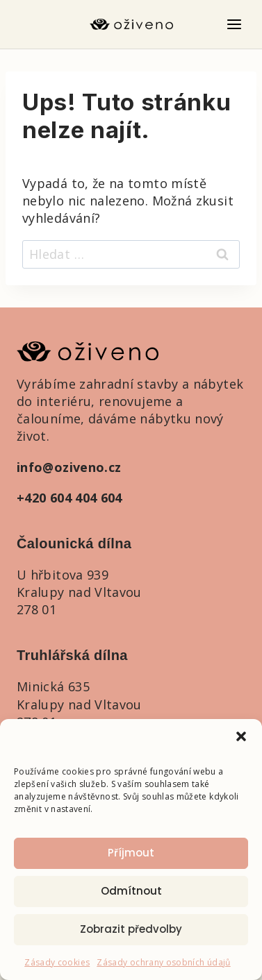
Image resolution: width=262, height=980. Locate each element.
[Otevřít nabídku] (234, 24)
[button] (241, 736)
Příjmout (131, 853)
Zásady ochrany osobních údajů (163, 962)
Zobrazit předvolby (131, 929)
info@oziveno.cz (69, 467)
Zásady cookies (57, 962)
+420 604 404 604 (69, 498)
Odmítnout (131, 891)
